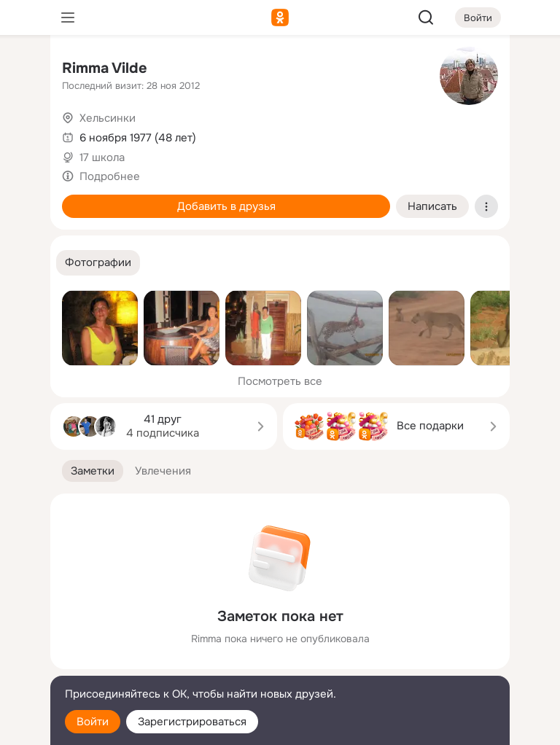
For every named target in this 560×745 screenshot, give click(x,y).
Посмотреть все (280, 381)
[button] (98, 263)
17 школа (102, 157)
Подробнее (110, 176)
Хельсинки (108, 118)
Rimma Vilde (105, 68)
